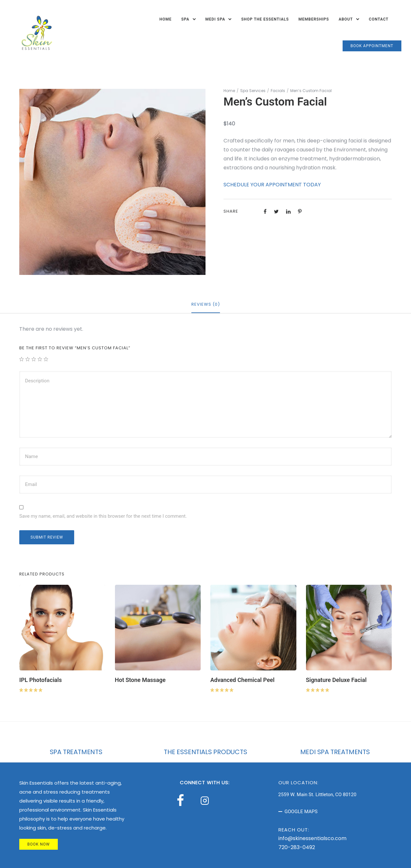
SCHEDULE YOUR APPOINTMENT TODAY (272, 185)
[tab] (206, 305)
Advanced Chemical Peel (242, 680)
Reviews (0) (206, 304)
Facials (278, 91)
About (346, 19)
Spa (185, 19)
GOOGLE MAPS (301, 812)
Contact (379, 19)
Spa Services (253, 91)
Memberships (314, 19)
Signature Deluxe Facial (336, 680)
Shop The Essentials (265, 19)
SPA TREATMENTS (76, 752)
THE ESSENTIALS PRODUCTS (205, 752)
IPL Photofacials (40, 680)
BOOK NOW (39, 844)
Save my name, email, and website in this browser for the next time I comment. (103, 516)
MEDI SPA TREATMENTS (335, 752)
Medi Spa (215, 19)
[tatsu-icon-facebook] (183, 800)
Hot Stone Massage (140, 680)
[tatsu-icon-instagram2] (206, 800)
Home (165, 19)
